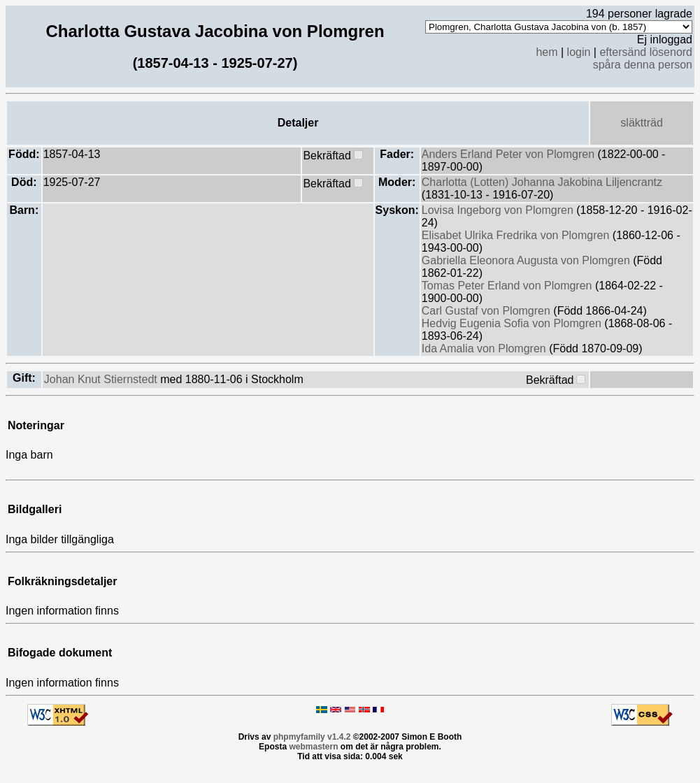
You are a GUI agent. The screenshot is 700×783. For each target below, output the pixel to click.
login (579, 52)
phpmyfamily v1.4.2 (312, 737)
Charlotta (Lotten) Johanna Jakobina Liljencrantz (542, 182)
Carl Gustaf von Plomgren (488, 311)
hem (547, 52)
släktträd (641, 123)
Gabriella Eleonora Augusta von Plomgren (527, 260)
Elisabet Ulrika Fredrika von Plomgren (517, 235)
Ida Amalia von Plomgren (485, 349)
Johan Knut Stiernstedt (102, 379)
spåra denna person (643, 65)
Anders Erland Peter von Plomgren (510, 154)
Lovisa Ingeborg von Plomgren (499, 210)
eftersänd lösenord (646, 52)
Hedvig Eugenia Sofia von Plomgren (513, 323)
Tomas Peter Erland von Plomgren (508, 286)
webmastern (313, 747)
